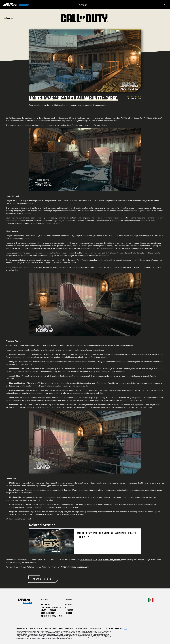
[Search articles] (165, 5)
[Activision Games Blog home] (25, 601)
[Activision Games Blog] (16, 5)
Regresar (9, 18)
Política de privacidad (66, 629)
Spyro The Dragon (49, 610)
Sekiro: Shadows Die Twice (52, 616)
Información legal (22, 629)
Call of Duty (47, 605)
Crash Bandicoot (48, 613)
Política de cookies (82, 629)
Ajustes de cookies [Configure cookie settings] (96, 629)
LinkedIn (68, 613)
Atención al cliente (36, 629)
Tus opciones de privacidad (115, 629)
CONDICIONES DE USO (51, 629)
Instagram (69, 610)
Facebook (69, 605)
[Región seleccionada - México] (151, 600)
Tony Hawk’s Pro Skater (51, 608)
